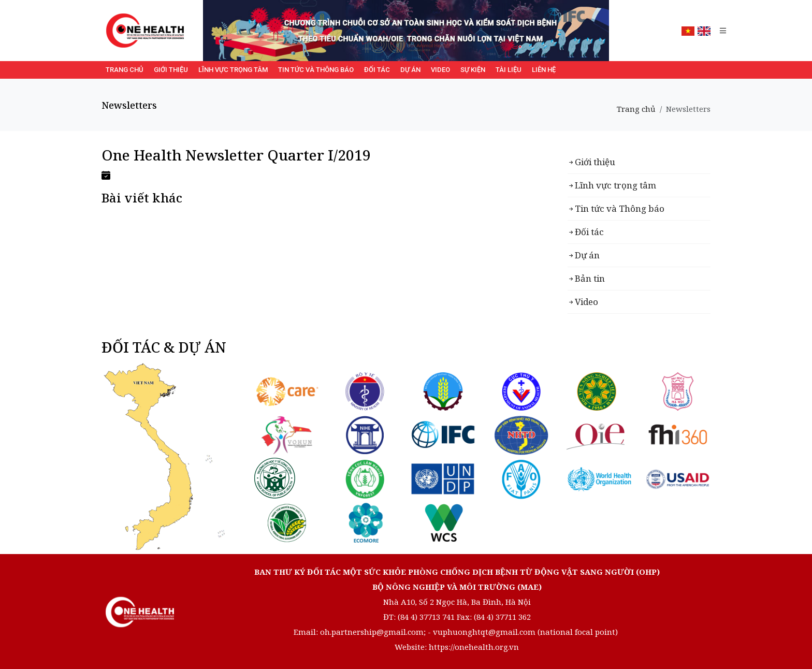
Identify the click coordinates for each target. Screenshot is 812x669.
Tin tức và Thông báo (316, 70)
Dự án (410, 70)
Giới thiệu (171, 70)
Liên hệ (544, 70)
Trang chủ (125, 70)
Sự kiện (473, 70)
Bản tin (590, 278)
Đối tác (377, 70)
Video (440, 70)
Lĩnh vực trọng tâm (233, 70)
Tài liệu (509, 70)
